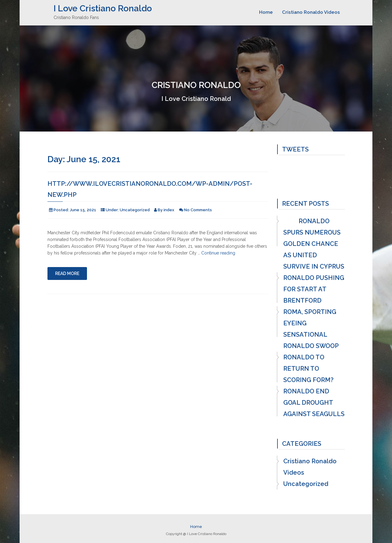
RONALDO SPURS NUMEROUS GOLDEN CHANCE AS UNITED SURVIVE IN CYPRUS (314, 244)
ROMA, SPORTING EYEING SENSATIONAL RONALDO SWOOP (311, 329)
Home (266, 12)
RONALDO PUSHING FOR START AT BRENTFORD (314, 289)
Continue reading (218, 253)
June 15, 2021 (83, 210)
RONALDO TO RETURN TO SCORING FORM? (308, 369)
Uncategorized (135, 210)
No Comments (198, 210)
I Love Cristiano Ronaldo (103, 8)
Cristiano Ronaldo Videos (311, 12)
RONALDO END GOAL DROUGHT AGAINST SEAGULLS (314, 403)
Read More (67, 273)
